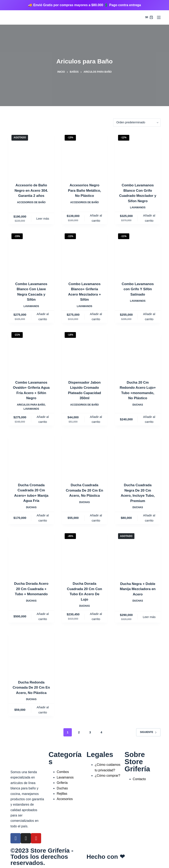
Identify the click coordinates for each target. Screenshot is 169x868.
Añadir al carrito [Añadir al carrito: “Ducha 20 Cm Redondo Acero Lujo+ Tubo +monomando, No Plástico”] (149, 419)
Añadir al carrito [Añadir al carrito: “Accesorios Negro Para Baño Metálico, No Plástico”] (96, 218)
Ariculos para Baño (31, 405)
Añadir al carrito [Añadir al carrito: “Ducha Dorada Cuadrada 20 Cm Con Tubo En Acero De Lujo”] (96, 616)
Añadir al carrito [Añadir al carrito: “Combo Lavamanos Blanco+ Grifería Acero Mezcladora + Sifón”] (96, 316)
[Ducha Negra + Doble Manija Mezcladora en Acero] (138, 553)
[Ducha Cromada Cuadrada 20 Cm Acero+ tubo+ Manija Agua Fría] (31, 455)
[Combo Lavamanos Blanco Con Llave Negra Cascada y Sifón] (31, 253)
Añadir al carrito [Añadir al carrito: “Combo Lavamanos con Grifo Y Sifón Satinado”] (149, 316)
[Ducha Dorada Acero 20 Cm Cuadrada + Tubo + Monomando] (31, 553)
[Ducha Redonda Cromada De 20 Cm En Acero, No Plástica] (31, 652)
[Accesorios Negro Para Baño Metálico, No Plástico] (84, 155)
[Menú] (159, 17)
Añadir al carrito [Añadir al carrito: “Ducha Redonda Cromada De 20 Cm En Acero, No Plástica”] (43, 710)
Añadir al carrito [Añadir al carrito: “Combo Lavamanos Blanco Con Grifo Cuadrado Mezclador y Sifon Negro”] (149, 218)
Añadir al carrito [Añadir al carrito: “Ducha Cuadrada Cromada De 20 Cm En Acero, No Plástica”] (96, 518)
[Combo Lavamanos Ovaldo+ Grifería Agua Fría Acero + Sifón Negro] (31, 352)
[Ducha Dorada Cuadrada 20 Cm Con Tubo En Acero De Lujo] (84, 553)
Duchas (138, 405)
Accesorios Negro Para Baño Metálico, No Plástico (84, 190)
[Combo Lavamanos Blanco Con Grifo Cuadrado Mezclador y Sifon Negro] (138, 155)
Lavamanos (138, 208)
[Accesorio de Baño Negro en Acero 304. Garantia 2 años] (31, 155)
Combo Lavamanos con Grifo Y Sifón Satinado (138, 289)
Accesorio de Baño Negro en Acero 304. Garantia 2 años (31, 190)
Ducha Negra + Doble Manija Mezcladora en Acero (138, 589)
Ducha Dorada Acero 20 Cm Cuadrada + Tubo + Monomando (31, 589)
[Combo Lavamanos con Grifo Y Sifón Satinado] (138, 253)
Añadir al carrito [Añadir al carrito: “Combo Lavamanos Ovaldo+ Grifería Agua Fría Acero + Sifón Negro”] (43, 419)
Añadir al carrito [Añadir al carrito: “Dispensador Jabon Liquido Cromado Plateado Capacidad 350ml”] (96, 419)
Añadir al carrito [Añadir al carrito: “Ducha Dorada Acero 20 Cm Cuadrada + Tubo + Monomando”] (43, 616)
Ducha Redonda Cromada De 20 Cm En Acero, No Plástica (31, 688)
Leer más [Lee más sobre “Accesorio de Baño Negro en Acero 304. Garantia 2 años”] (43, 218)
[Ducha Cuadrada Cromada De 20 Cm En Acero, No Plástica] (84, 455)
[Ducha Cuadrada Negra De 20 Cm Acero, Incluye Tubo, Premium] (138, 455)
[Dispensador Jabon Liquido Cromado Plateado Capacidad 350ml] (84, 352)
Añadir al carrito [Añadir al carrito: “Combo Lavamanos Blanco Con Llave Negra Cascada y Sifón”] (43, 316)
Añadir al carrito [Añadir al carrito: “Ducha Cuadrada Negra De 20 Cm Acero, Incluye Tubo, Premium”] (149, 518)
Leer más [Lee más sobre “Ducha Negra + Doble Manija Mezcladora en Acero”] (149, 617)
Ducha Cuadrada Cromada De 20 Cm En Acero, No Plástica (84, 490)
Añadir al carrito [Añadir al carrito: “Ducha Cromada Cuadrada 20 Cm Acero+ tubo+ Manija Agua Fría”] (43, 518)
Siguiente (148, 732)
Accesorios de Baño (31, 202)
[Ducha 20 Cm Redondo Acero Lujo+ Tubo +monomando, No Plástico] (138, 352)
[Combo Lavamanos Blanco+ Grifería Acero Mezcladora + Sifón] (84, 253)
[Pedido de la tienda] (137, 123)
